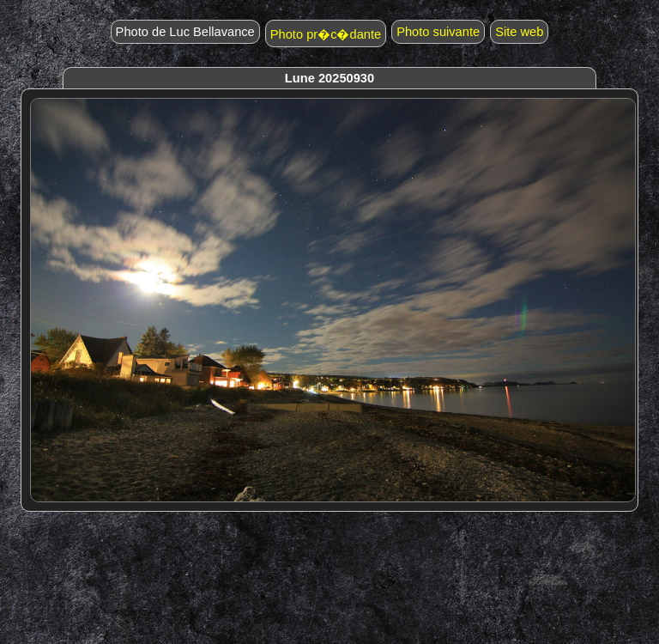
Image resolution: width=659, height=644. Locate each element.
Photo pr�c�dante (326, 34)
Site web (519, 32)
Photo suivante (438, 32)
